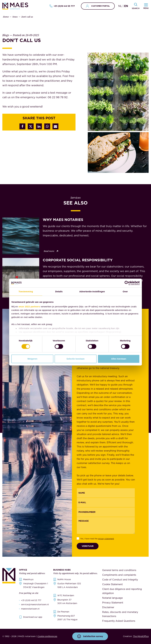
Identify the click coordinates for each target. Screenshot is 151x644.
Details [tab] (59, 291)
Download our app (33, 617)
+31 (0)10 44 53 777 (62, 6)
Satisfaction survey (90, 636)
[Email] (106, 503)
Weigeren (32, 359)
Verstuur (88, 546)
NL (120, 6)
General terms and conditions (119, 570)
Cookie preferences (47, 636)
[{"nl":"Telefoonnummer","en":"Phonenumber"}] (106, 512)
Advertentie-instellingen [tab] (92, 291)
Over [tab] (125, 291)
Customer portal (98, 6)
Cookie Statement (112, 584)
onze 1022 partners (29, 307)
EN (126, 6)
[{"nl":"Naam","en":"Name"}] (106, 493)
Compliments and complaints (119, 575)
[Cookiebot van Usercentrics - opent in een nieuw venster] (127, 283)
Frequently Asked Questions (119, 621)
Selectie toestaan (76, 359)
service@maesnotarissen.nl (35, 604)
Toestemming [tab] (26, 291)
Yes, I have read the (97, 539)
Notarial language (112, 598)
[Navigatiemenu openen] (146, 6)
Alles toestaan (119, 359)
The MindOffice (141, 636)
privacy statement (106, 539)
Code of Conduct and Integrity (120, 580)
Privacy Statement (113, 603)
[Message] (106, 525)
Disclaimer (108, 607)
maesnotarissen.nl (30, 609)
